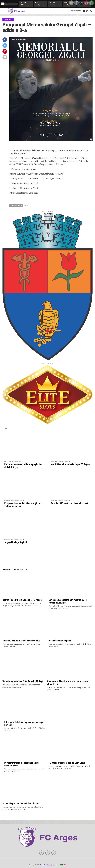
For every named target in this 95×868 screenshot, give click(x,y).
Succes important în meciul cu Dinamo (21, 803)
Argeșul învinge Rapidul (16, 542)
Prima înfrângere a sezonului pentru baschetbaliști (21, 764)
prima (27, 205)
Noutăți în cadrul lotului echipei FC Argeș (70, 464)
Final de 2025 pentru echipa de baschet (69, 503)
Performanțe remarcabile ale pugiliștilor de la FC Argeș (23, 466)
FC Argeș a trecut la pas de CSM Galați (67, 763)
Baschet (54, 461)
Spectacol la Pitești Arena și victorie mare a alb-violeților (67, 683)
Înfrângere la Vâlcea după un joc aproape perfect (24, 723)
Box (6, 461)
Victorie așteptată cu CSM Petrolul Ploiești (23, 681)
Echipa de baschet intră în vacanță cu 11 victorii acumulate (24, 505)
